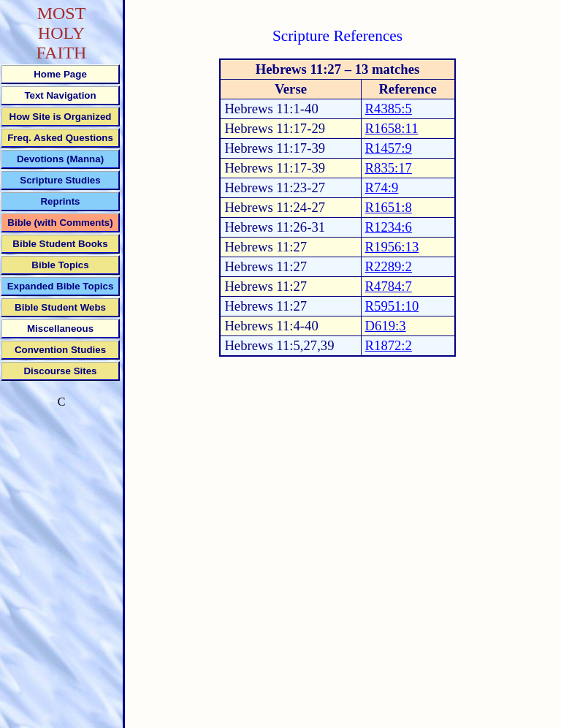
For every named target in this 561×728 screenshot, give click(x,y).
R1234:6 (389, 227)
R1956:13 (392, 247)
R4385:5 (389, 109)
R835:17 (389, 168)
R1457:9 (389, 148)
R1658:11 (392, 128)
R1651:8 (389, 207)
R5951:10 (392, 306)
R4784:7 (389, 286)
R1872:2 (389, 345)
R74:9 (382, 187)
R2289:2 (389, 266)
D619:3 (386, 326)
